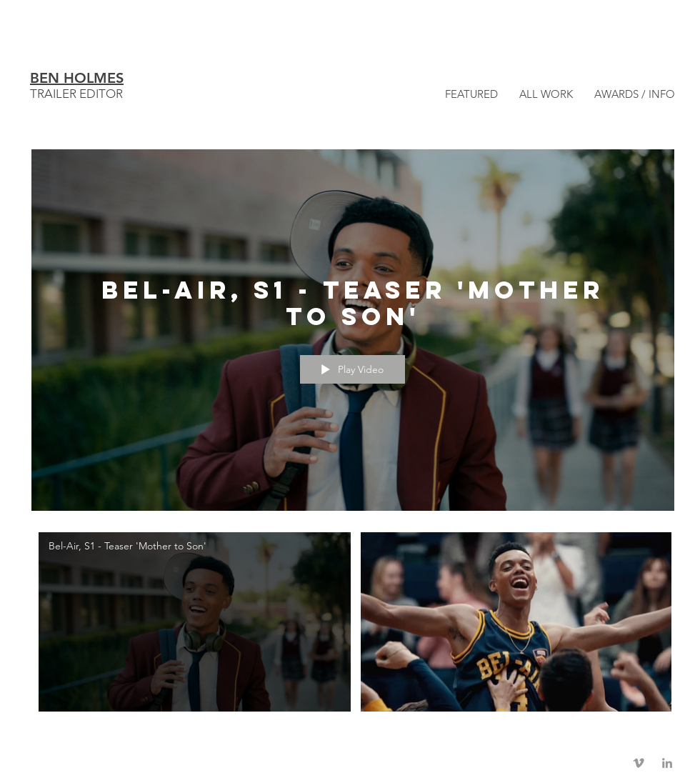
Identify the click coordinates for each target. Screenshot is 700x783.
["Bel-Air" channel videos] (353, 625)
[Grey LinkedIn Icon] (667, 763)
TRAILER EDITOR (76, 94)
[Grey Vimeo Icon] (639, 763)
